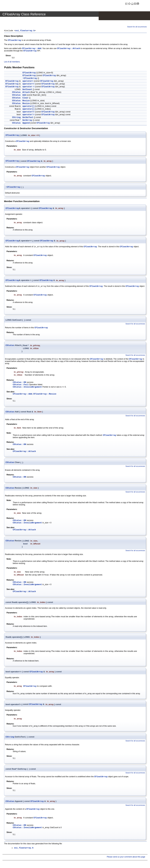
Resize (26, 101)
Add (24, 95)
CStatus (16, 93)
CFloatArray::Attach (68, 49)
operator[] (28, 107)
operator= (28, 81)
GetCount (27, 90)
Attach (26, 93)
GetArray (27, 121)
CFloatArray (14, 41)
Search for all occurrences (137, 27)
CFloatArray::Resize (45, 395)
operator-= (28, 87)
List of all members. (12, 62)
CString (16, 118)
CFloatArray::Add (32, 49)
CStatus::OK (19, 384)
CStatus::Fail (21, 386)
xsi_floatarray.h (25, 31)
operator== (28, 112)
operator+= (28, 84)
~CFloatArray (30, 79)
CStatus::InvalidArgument (27, 388)
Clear (25, 98)
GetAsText (28, 118)
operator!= (28, 115)
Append (26, 123)
